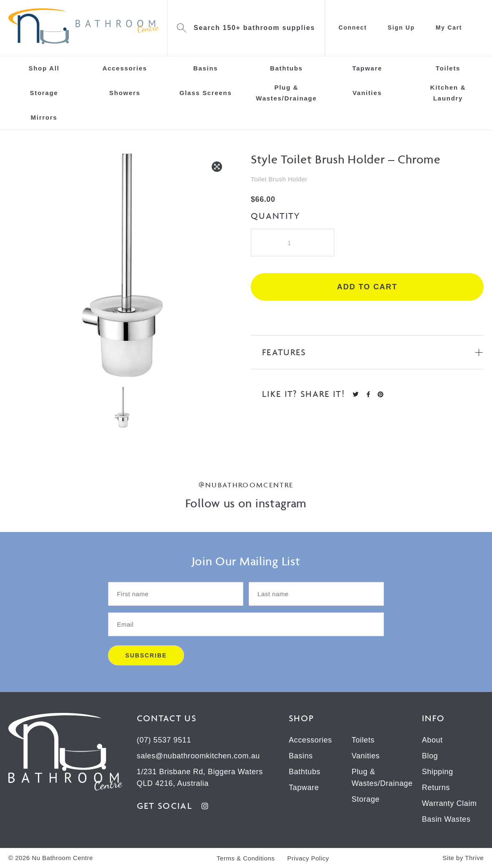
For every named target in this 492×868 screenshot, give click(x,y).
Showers (125, 93)
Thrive (474, 858)
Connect (353, 28)
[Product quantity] (293, 243)
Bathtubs (286, 68)
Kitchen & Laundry (448, 93)
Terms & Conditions (246, 858)
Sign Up (401, 28)
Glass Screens (206, 93)
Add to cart (367, 287)
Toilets (448, 68)
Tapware (367, 68)
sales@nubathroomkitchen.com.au (198, 756)
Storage (44, 93)
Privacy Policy (308, 858)
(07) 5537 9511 (164, 740)
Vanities (367, 93)
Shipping (438, 772)
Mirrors (44, 117)
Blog (430, 756)
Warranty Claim (449, 803)
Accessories (125, 68)
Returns (436, 788)
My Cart (449, 28)
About (432, 740)
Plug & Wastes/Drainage (286, 93)
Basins (206, 68)
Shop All (44, 68)
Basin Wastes (446, 819)
